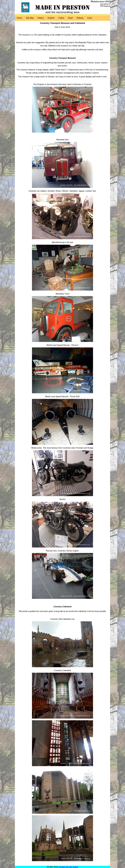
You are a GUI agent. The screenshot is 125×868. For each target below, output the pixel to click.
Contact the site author (68, 867)
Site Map (30, 18)
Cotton (61, 18)
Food (90, 18)
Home (19, 18)
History (41, 18)
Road (70, 18)
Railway (80, 18)
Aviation (51, 18)
